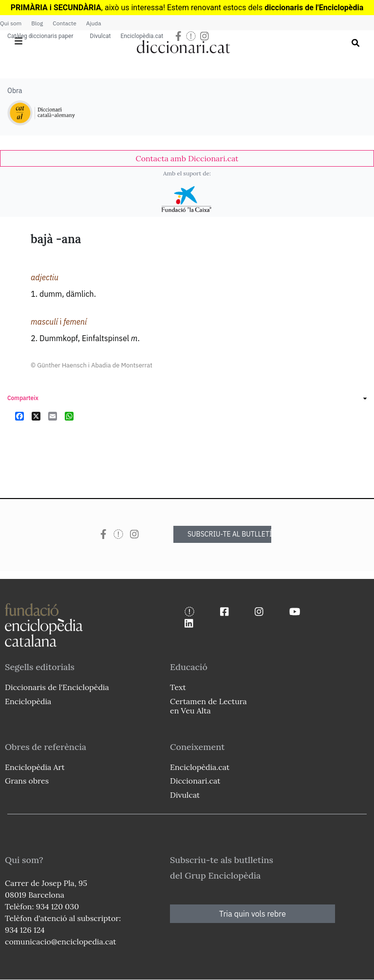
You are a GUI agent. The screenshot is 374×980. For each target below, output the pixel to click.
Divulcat (101, 36)
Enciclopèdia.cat (142, 36)
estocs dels (244, 8)
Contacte (64, 23)
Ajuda (94, 23)
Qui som (11, 23)
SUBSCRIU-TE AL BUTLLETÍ (229, 534)
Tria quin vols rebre (252, 914)
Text (178, 687)
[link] (187, 158)
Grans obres (27, 781)
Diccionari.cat (195, 781)
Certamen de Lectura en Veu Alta (208, 706)
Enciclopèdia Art (35, 767)
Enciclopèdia (28, 701)
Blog (37, 23)
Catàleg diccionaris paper (40, 36)
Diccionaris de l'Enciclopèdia (57, 687)
